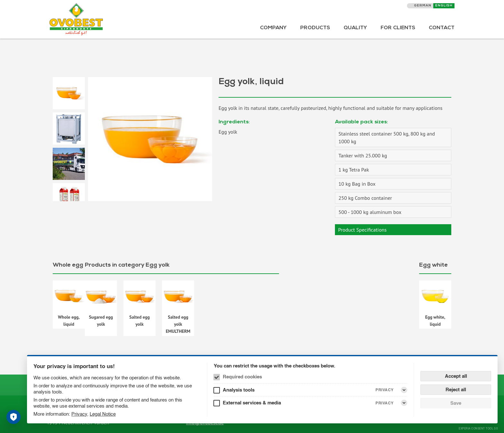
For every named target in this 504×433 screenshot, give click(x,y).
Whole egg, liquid (69, 321)
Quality (355, 28)
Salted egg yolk (139, 321)
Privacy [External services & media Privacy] (385, 403)
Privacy (79, 414)
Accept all (456, 376)
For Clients (398, 28)
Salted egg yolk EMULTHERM (178, 324)
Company (273, 28)
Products (315, 28)
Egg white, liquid (435, 321)
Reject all (456, 389)
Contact (442, 28)
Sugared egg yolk (101, 321)
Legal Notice (103, 414)
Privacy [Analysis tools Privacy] (385, 390)
